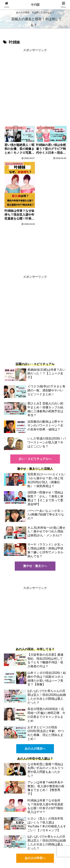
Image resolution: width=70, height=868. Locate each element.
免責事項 (52, 850)
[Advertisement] (35, 88)
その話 (35, 5)
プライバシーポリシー (18, 850)
